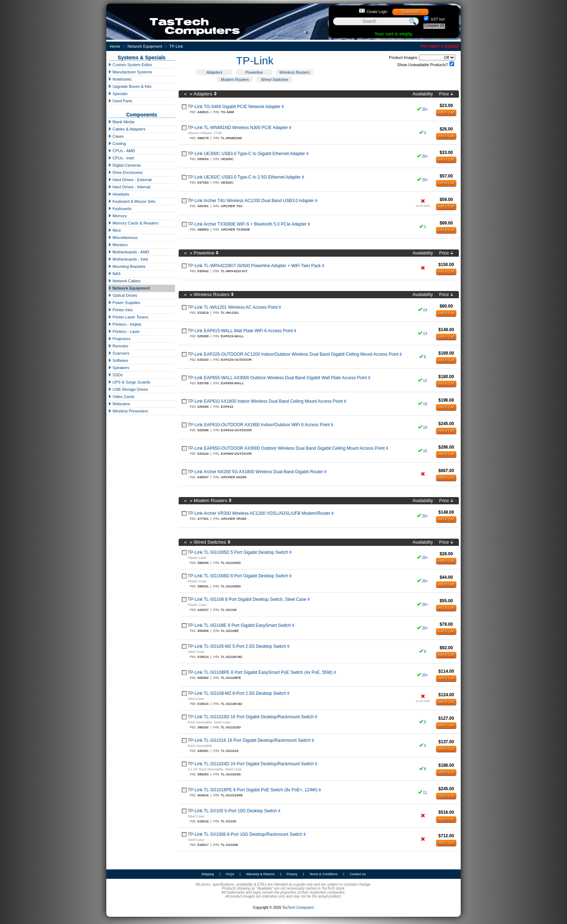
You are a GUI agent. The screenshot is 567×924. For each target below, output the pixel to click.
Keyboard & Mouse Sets (132, 201)
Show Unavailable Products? (423, 65)
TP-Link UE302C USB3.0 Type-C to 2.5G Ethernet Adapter (244, 177)
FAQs (230, 874)
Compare (434, 25)
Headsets (119, 194)
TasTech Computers (298, 908)
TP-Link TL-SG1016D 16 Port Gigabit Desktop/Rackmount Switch (251, 717)
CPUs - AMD (121, 151)
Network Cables (124, 281)
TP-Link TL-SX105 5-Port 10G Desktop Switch (232, 811)
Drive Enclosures (125, 172)
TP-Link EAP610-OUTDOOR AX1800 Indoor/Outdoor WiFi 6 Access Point (259, 425)
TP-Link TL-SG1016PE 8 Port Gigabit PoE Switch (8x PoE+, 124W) (253, 790)
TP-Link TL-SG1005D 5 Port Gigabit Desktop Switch (238, 552)
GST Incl (437, 19)
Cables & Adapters (127, 129)
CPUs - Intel (121, 158)
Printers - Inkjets (125, 324)
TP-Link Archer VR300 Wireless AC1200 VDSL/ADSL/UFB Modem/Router (259, 513)
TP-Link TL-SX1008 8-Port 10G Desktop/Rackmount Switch (245, 834)
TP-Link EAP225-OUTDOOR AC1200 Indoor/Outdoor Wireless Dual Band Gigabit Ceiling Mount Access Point (293, 354)
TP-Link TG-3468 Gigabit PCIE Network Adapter (234, 107)
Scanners (119, 353)
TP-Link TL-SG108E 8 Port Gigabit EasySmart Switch (239, 625)
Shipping (207, 874)
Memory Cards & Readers (133, 223)
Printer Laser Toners (128, 317)
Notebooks (120, 79)
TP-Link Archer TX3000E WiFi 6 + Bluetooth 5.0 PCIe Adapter (247, 224)
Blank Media (121, 122)
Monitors (118, 245)
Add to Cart (446, 112)
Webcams (119, 404)
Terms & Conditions (324, 874)
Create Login (377, 12)
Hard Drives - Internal (129, 187)
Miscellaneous (123, 238)
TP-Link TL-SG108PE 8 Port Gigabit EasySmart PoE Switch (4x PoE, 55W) (260, 672)
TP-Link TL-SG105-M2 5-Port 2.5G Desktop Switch (237, 646)
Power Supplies (124, 303)
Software (118, 360)
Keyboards (120, 209)
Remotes (118, 346)
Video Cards (121, 397)
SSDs (115, 375)
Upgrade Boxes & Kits (130, 86)
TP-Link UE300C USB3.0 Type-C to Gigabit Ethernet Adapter (246, 154)
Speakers (119, 368)
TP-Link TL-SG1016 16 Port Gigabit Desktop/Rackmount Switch (249, 740)
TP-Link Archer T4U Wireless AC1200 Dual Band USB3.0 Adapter (251, 201)
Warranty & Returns (261, 874)
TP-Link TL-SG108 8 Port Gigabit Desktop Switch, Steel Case (247, 599)
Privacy (292, 874)
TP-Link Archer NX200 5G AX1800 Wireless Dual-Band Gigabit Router (255, 472)
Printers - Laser (124, 331)
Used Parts (120, 101)
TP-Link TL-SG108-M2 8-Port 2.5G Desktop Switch (237, 693)
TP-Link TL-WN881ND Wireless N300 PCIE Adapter (238, 128)
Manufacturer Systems (130, 72)
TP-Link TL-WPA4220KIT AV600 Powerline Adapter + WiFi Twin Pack (254, 266)
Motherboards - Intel (128, 259)
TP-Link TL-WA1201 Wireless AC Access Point (233, 307)
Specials (118, 94)
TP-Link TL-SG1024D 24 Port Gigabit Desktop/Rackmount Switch (251, 764)
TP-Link (176, 46)
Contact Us (358, 874)
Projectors (119, 339)
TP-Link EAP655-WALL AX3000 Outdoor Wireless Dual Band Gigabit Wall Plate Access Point (277, 378)
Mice (114, 230)
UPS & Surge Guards (129, 382)
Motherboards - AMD (129, 252)
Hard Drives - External (130, 180)
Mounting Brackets (127, 266)
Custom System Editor (130, 65)
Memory (118, 216)
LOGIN (452, 46)
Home (115, 46)
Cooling (117, 144)
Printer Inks (120, 310)
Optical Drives (123, 295)
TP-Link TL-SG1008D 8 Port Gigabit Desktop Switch (238, 576)
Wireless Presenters (128, 411)
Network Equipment (145, 46)
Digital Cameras (124, 165)
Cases (116, 136)
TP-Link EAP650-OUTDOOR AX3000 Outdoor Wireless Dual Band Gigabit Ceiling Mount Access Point (286, 448)
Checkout (410, 12)
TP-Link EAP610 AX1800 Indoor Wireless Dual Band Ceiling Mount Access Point (265, 401)
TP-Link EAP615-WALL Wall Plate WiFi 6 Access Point (240, 331)
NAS (114, 274)
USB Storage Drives (128, 389)
